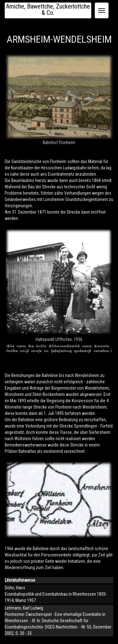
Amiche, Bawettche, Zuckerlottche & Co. (48, 9)
